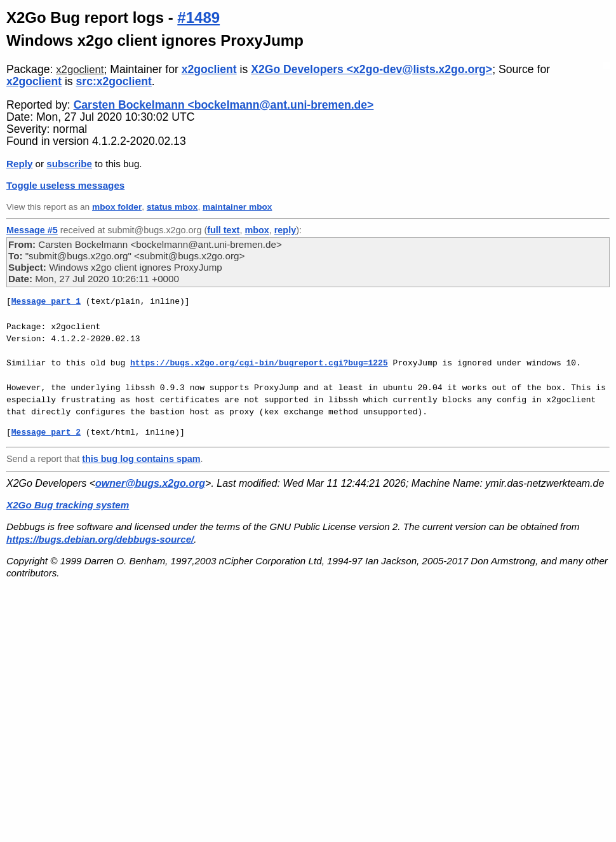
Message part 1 (46, 301)
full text (223, 230)
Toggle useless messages (65, 185)
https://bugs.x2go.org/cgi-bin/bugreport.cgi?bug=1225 (259, 363)
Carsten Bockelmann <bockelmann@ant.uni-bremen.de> (224, 105)
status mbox (172, 207)
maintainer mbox (237, 207)
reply (285, 230)
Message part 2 (46, 432)
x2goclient (80, 70)
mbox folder (117, 207)
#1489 (198, 17)
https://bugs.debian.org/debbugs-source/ (100, 539)
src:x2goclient (114, 81)
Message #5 (32, 230)
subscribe (69, 164)
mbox (257, 230)
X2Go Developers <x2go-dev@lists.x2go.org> (372, 69)
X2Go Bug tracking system (68, 505)
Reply (19, 164)
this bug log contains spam (141, 459)
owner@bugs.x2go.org (150, 483)
